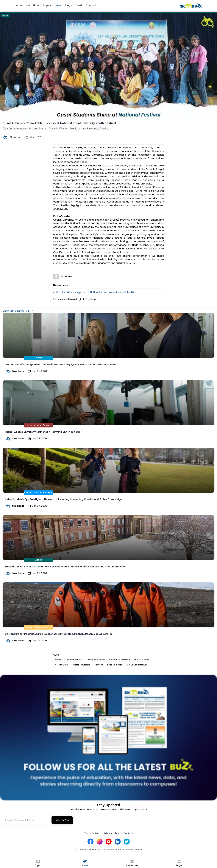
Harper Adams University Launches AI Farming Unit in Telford (42, 432)
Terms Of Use (92, 833)
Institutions (32, 5)
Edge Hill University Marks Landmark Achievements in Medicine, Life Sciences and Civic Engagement (66, 567)
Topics (47, 5)
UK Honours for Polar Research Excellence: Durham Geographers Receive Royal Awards (59, 634)
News (58, 5)
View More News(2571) (18, 311)
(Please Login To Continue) (82, 299)
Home (18, 5)
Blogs (68, 5)
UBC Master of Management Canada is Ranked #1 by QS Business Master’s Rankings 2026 (60, 365)
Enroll (79, 5)
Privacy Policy (111, 833)
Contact (91, 5)
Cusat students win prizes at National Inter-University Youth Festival (96, 292)
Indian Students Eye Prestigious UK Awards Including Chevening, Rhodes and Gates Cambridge (63, 499)
